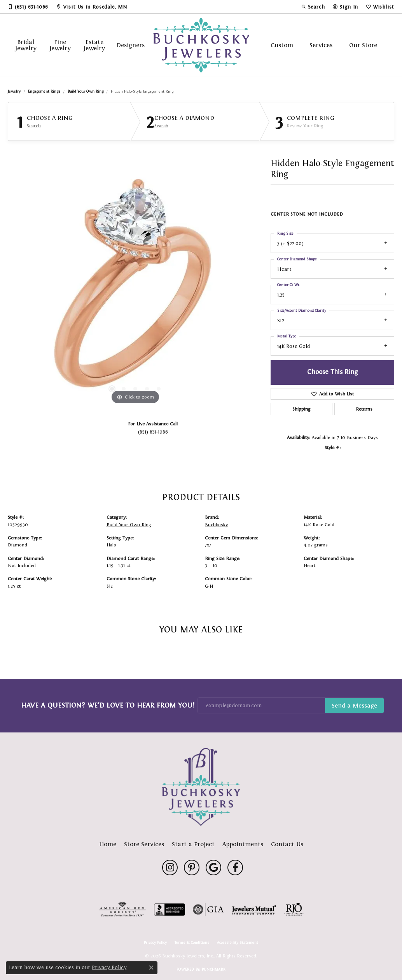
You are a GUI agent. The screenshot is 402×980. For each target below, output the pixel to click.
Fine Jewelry (60, 45)
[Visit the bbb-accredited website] (170, 910)
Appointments (243, 844)
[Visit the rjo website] (294, 910)
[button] (313, 7)
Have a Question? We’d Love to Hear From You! (108, 705)
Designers (131, 45)
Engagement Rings (44, 91)
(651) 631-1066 (153, 432)
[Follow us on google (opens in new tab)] (213, 868)
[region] (135, 290)
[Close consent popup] (151, 968)
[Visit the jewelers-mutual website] (254, 910)
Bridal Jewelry (26, 45)
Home (108, 844)
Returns (364, 409)
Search (34, 126)
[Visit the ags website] (122, 910)
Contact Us (287, 844)
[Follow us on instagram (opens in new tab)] (170, 868)
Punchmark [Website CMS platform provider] (214, 969)
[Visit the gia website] (208, 910)
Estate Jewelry (94, 45)
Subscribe (354, 706)
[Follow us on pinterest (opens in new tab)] (192, 868)
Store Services (144, 844)
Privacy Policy (155, 943)
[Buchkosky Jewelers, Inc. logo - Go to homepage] (201, 45)
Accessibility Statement (238, 943)
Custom (282, 45)
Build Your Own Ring (86, 91)
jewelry (14, 91)
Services (321, 45)
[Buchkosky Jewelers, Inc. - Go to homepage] (201, 787)
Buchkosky (216, 525)
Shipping (301, 409)
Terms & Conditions (192, 943)
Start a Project (193, 844)
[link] (28, 7)
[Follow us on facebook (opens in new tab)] (235, 868)
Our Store (363, 45)
